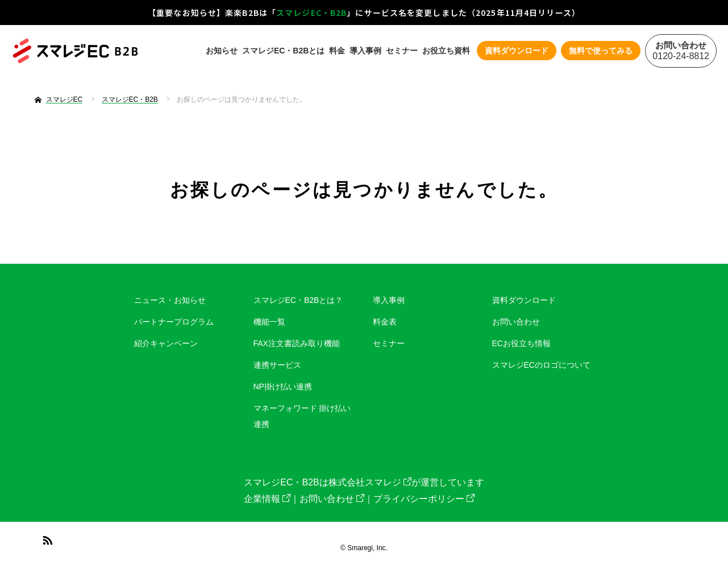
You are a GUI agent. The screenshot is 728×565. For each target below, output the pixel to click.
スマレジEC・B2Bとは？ (298, 300)
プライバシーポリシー (424, 499)
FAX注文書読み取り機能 (297, 343)
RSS (46, 538)
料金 (337, 51)
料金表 (385, 322)
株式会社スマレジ (370, 482)
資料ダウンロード (524, 300)
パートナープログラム (174, 322)
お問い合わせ (516, 322)
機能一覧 (269, 322)
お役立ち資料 (446, 51)
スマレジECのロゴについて (541, 365)
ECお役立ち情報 (521, 343)
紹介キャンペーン (166, 343)
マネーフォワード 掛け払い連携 (302, 416)
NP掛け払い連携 (283, 387)
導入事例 (365, 51)
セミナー (402, 51)
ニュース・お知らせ (170, 300)
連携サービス (277, 365)
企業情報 (267, 499)
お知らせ (222, 51)
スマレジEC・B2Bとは (283, 51)
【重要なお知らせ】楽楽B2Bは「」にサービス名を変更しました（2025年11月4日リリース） (364, 13)
